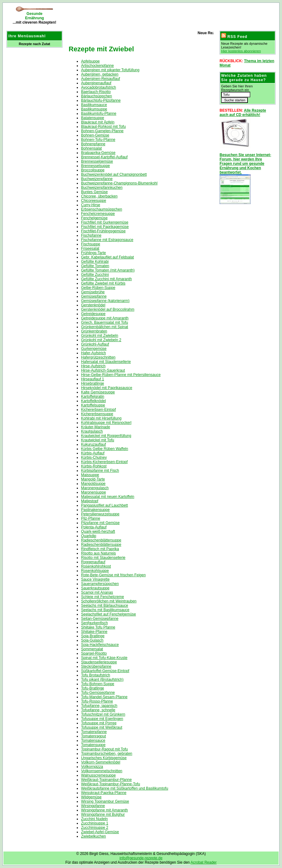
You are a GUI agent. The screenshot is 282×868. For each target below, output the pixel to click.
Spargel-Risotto (94, 653)
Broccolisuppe (93, 170)
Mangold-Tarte (93, 479)
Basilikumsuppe (94, 109)
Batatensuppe (93, 118)
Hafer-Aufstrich (93, 353)
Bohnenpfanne (93, 144)
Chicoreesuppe (94, 201)
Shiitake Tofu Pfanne (98, 627)
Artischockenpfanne (97, 66)
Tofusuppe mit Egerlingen (102, 719)
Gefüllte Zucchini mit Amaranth (106, 279)
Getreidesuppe (93, 314)
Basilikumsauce (94, 105)
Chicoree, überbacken (99, 196)
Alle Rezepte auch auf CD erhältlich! (243, 113)
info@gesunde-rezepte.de (141, 858)
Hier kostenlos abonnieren (241, 51)
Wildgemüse (91, 797)
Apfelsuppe (90, 61)
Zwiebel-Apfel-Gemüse (100, 832)
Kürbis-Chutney (94, 457)
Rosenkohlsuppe (95, 571)
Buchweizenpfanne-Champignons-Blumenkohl (119, 183)
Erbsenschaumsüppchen (102, 209)
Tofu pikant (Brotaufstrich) (102, 680)
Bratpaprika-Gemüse (98, 153)
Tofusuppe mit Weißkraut (102, 727)
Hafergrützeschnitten (98, 357)
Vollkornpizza (92, 767)
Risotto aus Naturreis (98, 553)
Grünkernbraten (94, 331)
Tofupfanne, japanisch (99, 706)
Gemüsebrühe (93, 292)
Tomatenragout (93, 736)
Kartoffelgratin (93, 397)
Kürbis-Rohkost (94, 466)
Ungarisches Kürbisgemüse (104, 758)
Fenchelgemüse (94, 218)
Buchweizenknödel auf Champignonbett (114, 174)
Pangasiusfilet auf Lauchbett (105, 505)
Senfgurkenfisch (94, 623)
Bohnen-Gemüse (95, 135)
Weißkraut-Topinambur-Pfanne (106, 780)
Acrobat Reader (203, 862)
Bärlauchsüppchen (96, 96)
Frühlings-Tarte (93, 253)
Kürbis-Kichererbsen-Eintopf (104, 462)
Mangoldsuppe (93, 484)
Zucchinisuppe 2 (95, 828)
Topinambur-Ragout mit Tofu (105, 749)
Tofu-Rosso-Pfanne (97, 701)
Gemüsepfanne (94, 296)
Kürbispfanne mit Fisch (100, 471)
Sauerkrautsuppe (95, 588)
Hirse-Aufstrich (93, 366)
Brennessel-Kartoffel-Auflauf (104, 157)
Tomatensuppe (93, 745)
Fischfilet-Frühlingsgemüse (103, 231)
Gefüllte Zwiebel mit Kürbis (103, 283)
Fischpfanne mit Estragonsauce (107, 240)
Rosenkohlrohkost (96, 566)
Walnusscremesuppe (98, 775)
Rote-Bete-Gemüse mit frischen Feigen (113, 575)
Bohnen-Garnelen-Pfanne (102, 131)
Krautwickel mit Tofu (98, 440)
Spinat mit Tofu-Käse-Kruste (104, 658)
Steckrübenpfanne (96, 666)
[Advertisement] (138, 16)
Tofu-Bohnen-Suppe (98, 684)
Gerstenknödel (93, 305)
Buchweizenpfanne (97, 179)
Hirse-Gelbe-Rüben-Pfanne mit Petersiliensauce (121, 375)
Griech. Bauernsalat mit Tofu (105, 323)
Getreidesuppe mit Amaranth (105, 318)
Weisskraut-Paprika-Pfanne (104, 793)
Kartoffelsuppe (93, 405)
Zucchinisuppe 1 (95, 823)
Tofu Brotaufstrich (96, 675)
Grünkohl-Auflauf (95, 344)
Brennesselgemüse (97, 161)
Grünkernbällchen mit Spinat (105, 327)
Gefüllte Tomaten (95, 266)
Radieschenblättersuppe (101, 540)
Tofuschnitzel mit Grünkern (103, 714)
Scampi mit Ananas (97, 592)
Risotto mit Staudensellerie (103, 558)
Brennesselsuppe (96, 166)
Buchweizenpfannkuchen (102, 188)
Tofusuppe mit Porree (99, 723)
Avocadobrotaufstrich (99, 87)
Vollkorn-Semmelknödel (101, 762)
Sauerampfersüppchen (100, 584)
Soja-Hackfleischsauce (100, 645)
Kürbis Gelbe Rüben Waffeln (105, 449)
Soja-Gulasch (92, 640)
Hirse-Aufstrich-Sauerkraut (103, 370)
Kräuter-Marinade (96, 427)
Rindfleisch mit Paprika (100, 549)
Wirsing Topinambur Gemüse (105, 801)
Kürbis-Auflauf (93, 453)
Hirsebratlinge (93, 383)
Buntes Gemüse (94, 192)
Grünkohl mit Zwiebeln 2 (101, 340)
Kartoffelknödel (93, 401)
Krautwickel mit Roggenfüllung (106, 436)
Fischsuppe (91, 244)
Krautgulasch (92, 431)
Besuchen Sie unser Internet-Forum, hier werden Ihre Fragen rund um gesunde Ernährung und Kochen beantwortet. (245, 164)
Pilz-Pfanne (91, 518)
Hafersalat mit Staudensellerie (106, 362)
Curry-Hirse (91, 205)
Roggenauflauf (93, 562)
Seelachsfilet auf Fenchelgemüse (109, 614)
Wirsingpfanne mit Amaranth (105, 810)
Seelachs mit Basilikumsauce (105, 610)
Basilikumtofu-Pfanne (99, 114)
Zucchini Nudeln (94, 819)
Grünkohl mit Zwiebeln (100, 336)
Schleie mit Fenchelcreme (102, 597)
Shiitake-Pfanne (94, 632)
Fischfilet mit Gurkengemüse (105, 222)
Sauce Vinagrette (95, 579)
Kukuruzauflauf (93, 444)
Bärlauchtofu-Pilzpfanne (101, 100)
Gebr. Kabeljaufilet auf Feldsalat (107, 257)
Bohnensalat (91, 148)
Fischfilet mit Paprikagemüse (105, 227)
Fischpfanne (91, 235)
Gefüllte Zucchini (95, 275)
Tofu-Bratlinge (93, 688)
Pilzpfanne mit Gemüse (100, 523)
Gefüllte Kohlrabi (95, 262)
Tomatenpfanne (94, 732)
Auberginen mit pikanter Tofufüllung (110, 70)
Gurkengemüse (94, 349)
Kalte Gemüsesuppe (98, 392)
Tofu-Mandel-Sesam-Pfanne (104, 697)
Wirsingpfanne (93, 806)
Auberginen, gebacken (100, 74)
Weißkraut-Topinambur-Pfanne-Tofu (111, 784)
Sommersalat (92, 649)
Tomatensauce (93, 740)
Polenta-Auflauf (94, 527)
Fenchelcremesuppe (98, 214)
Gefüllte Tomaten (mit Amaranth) (108, 270)
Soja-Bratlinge (93, 636)
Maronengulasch (95, 488)
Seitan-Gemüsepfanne (100, 619)
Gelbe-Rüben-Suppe (98, 288)
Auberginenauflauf (96, 83)
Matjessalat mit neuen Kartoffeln (108, 497)
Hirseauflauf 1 (93, 379)
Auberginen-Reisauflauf (100, 79)
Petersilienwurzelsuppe (100, 514)
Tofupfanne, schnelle (98, 710)
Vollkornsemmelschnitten (102, 771)
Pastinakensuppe (95, 510)
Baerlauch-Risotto (96, 92)
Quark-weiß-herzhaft (98, 531)
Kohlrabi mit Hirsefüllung (101, 418)
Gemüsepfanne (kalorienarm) (105, 301)
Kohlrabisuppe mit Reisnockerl (106, 423)
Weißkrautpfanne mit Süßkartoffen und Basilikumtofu (125, 788)
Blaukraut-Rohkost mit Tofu (103, 127)
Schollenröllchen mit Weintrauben (109, 601)
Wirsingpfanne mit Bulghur (103, 815)
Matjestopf (90, 501)
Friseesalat (90, 248)
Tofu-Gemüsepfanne (98, 693)
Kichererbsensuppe (97, 414)
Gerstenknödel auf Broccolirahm (108, 309)
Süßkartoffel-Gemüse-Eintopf (105, 671)
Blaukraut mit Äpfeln (98, 122)
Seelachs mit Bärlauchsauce (105, 606)
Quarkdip (89, 536)
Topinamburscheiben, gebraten (107, 754)
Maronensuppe (93, 492)
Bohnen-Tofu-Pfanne (98, 140)
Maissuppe (90, 475)
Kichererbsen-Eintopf (98, 410)
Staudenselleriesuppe (99, 662)
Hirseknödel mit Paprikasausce (107, 388)
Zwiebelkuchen (93, 836)
